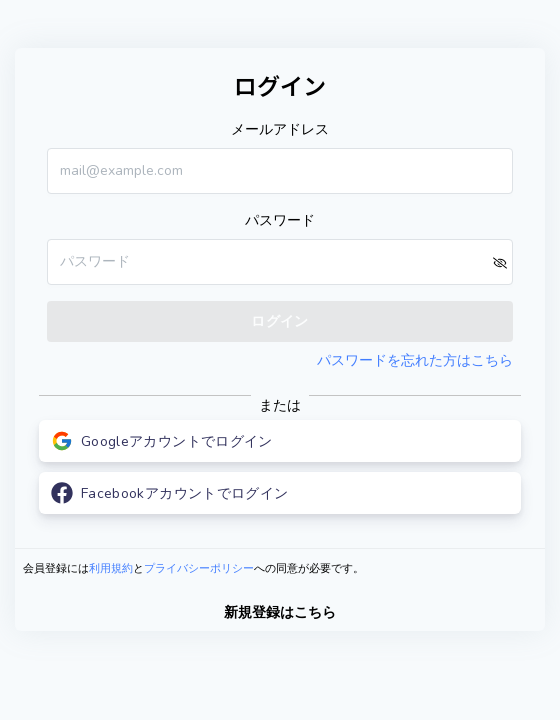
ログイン (279, 321)
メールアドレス (280, 129)
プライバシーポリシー (199, 568)
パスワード (280, 220)
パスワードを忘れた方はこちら (415, 360)
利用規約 (111, 568)
